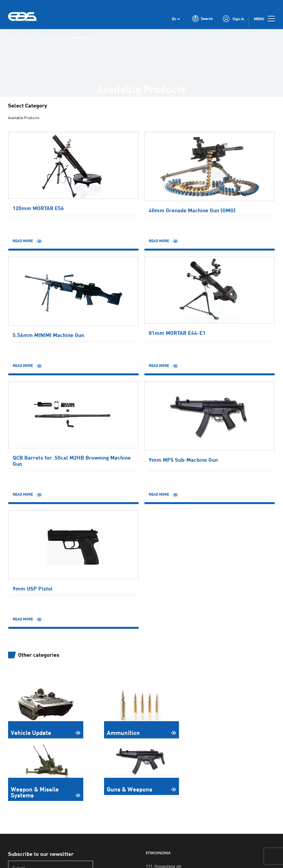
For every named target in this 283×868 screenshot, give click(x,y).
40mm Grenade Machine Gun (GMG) (192, 211)
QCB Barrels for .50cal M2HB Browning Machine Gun (72, 461)
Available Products (26, 118)
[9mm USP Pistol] (73, 545)
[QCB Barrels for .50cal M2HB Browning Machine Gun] (73, 415)
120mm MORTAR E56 (38, 208)
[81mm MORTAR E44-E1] (210, 290)
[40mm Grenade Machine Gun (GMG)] (210, 167)
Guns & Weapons (53, 38)
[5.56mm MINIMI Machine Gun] (73, 291)
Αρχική (13, 38)
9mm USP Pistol (33, 589)
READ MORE (23, 241)
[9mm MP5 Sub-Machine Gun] (210, 416)
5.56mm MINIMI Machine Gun (48, 335)
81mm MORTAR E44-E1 (177, 333)
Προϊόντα (29, 38)
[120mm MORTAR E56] (73, 166)
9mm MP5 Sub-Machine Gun (183, 460)
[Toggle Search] (203, 21)
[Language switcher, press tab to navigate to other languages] (176, 21)
